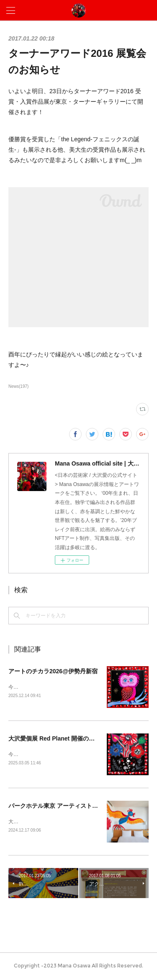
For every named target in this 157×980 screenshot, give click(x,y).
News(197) (18, 386)
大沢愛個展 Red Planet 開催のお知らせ (60, 739)
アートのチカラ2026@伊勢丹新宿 (53, 671)
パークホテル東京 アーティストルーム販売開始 (71, 807)
